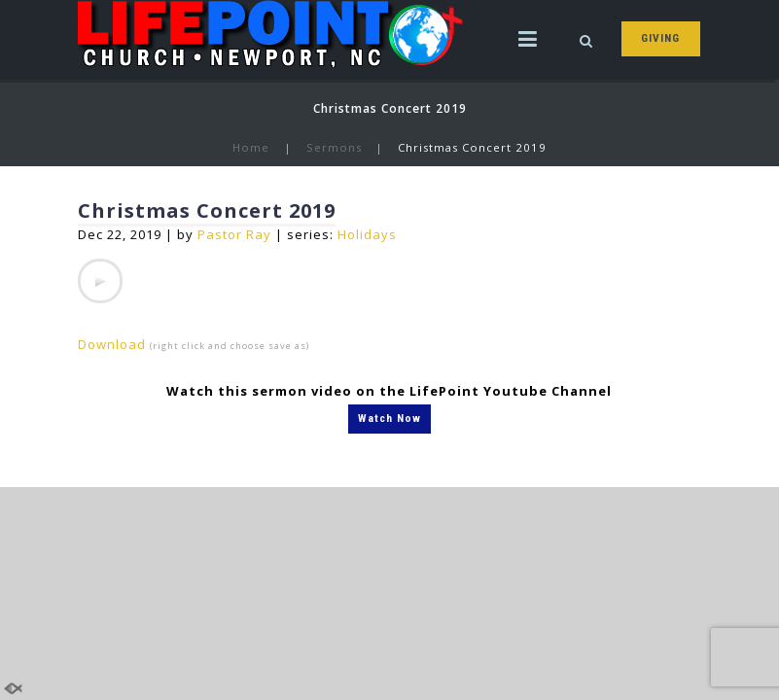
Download (112, 344)
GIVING (660, 38)
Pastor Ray (234, 234)
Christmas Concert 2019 (207, 210)
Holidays (367, 234)
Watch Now (389, 418)
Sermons (334, 147)
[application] (100, 281)
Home (251, 147)
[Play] (100, 281)
